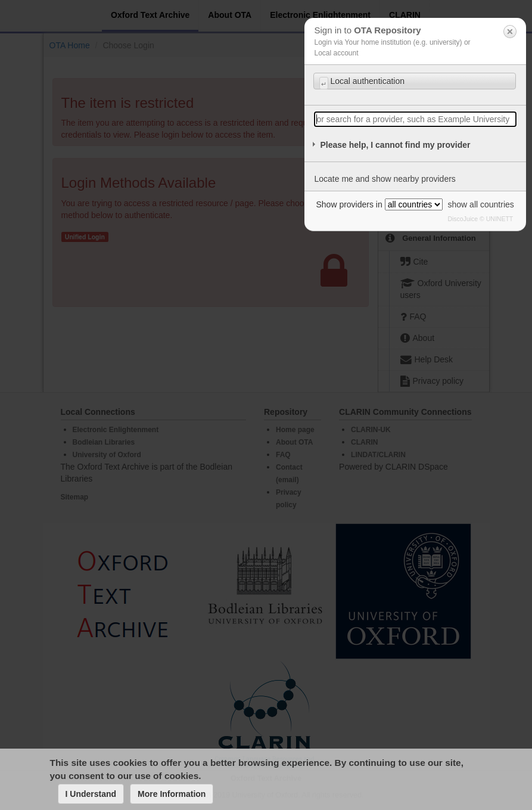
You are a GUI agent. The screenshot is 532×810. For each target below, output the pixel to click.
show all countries (481, 204)
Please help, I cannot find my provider (395, 145)
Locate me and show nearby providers (385, 179)
